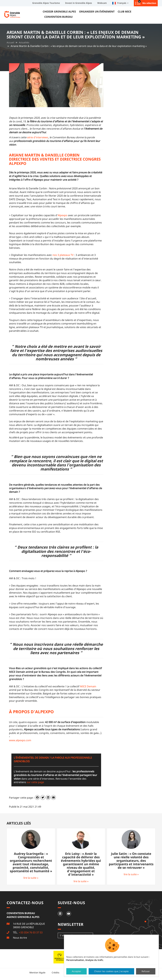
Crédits (56, 972)
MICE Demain (88, 686)
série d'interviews (38, 137)
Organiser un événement (97, 12)
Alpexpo (63, 215)
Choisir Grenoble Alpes (59, 12)
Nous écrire (20, 938)
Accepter (76, 971)
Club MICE (125, 12)
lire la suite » (31, 878)
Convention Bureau (58, 17)
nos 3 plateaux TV (63, 255)
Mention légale (37, 972)
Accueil (10, 42)
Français (120, 3)
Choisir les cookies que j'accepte (111, 971)
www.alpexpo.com (20, 740)
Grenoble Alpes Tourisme (46, 3)
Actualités (24, 42)
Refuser (146, 971)
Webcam (102, 3)
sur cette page (35, 782)
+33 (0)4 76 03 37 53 (30, 932)
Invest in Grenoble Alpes (79, 3)
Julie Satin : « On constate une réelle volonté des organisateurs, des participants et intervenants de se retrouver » (131, 861)
